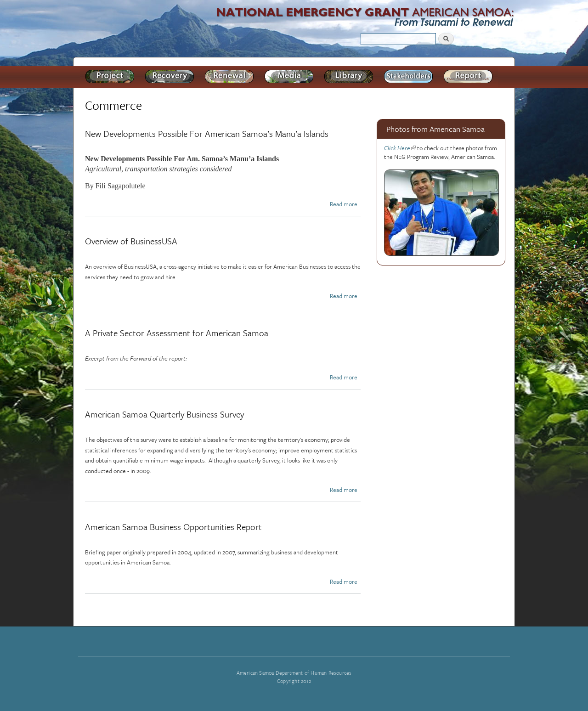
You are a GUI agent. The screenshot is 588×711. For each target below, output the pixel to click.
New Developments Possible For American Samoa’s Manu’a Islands (207, 133)
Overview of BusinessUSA (131, 241)
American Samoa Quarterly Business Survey (164, 414)
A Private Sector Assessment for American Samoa (177, 333)
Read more (344, 204)
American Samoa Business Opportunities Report (173, 527)
